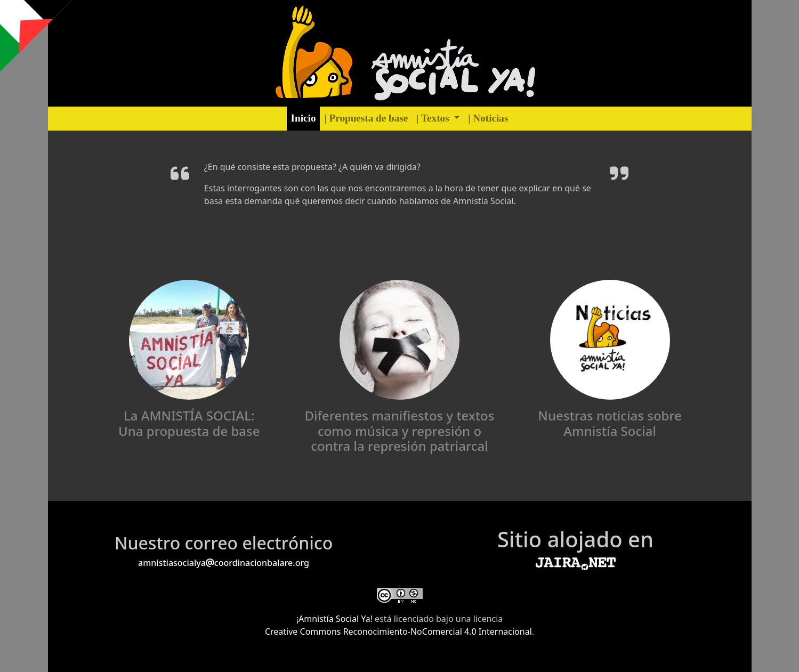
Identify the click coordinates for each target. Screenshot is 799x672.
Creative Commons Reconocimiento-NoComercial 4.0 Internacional (398, 631)
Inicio (304, 118)
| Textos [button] (434, 118)
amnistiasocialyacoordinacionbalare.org (224, 563)
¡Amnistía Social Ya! (336, 619)
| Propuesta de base (366, 118)
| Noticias (488, 118)
